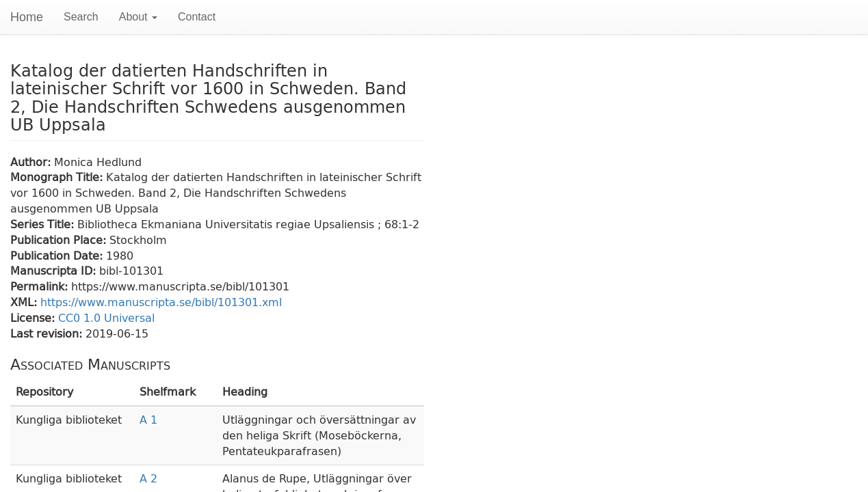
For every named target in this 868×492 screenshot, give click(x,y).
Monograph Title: (58, 177)
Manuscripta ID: (55, 270)
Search (81, 17)
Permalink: (41, 286)
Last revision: (48, 333)
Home (27, 17)
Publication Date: (58, 255)
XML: (25, 302)
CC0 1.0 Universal (106, 317)
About (138, 17)
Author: (32, 162)
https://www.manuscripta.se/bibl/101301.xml (161, 302)
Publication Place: (60, 240)
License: (34, 317)
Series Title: (44, 224)
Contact (197, 17)
